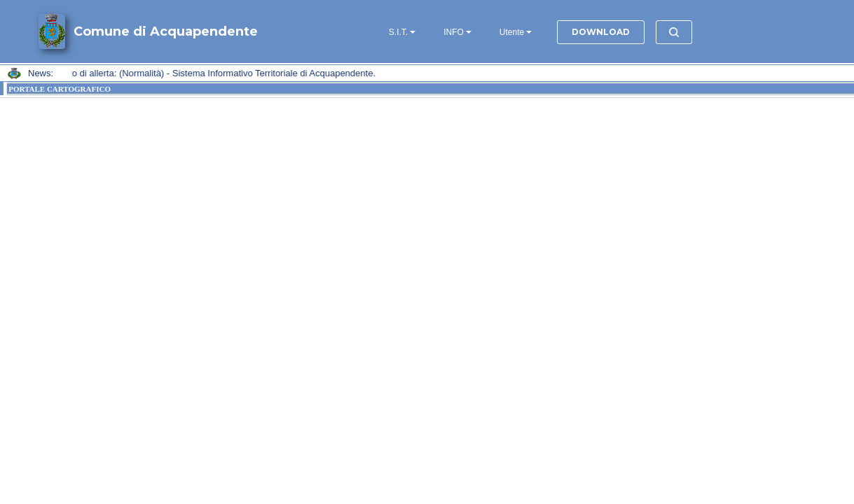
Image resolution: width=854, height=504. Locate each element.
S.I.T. (398, 32)
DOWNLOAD (601, 32)
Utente (512, 32)
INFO (454, 32)
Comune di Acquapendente (166, 31)
